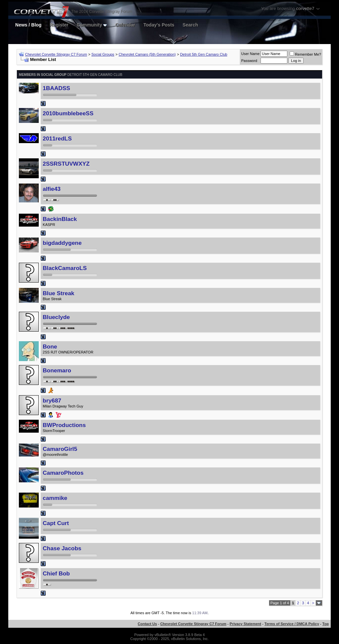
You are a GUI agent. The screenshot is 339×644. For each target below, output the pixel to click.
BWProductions (64, 425)
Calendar (125, 25)
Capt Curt (56, 523)
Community (92, 25)
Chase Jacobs (62, 548)
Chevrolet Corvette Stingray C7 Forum (56, 54)
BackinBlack (60, 219)
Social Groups (103, 54)
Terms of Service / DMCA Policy (292, 624)
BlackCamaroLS (65, 268)
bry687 (52, 401)
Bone (50, 347)
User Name (250, 54)
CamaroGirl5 (60, 449)
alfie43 (52, 189)
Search (191, 25)
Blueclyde (56, 317)
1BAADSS (56, 88)
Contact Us (147, 624)
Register (59, 25)
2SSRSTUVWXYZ (66, 164)
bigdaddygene (62, 243)
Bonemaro (57, 370)
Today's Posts (159, 25)
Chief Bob (56, 573)
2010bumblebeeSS (68, 113)
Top (326, 624)
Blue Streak (58, 293)
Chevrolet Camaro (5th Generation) (147, 54)
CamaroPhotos (63, 473)
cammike (55, 498)
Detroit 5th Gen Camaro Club (204, 54)
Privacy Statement (245, 624)
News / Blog (28, 25)
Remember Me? (305, 54)
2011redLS (57, 138)
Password (249, 61)
